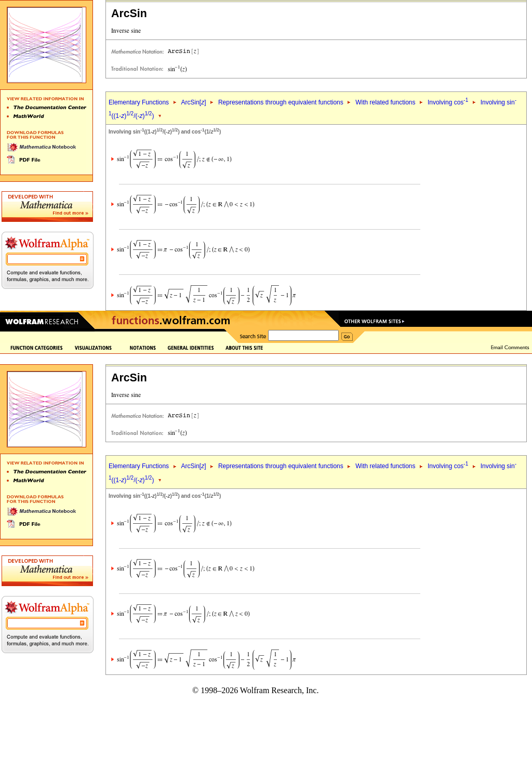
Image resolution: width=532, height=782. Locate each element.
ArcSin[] (193, 102)
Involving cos (448, 102)
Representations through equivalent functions (281, 102)
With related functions (385, 102)
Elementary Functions (139, 102)
